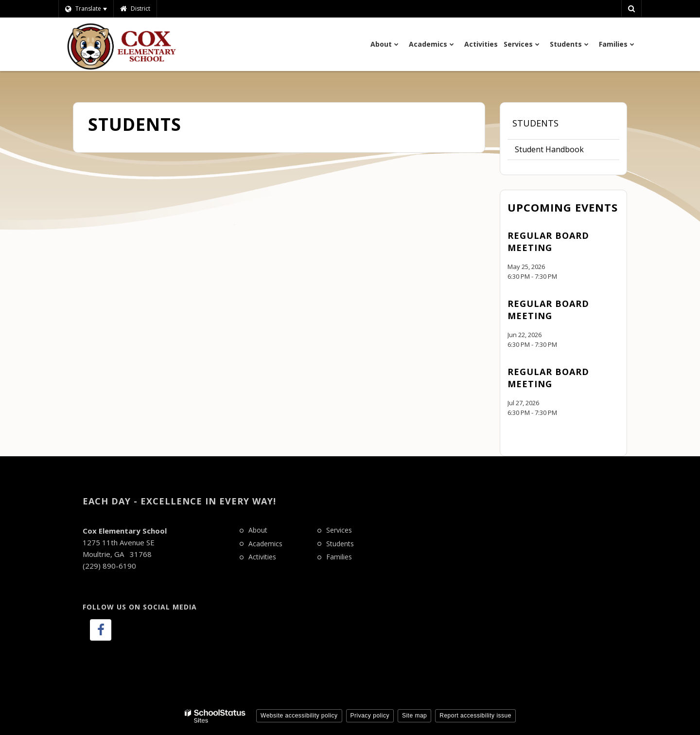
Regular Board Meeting (548, 242)
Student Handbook (549, 149)
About (258, 530)
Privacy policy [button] (370, 716)
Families (339, 557)
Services (339, 530)
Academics (265, 544)
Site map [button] (414, 716)
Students (535, 123)
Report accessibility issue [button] (475, 716)
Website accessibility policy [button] (299, 716)
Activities (262, 557)
